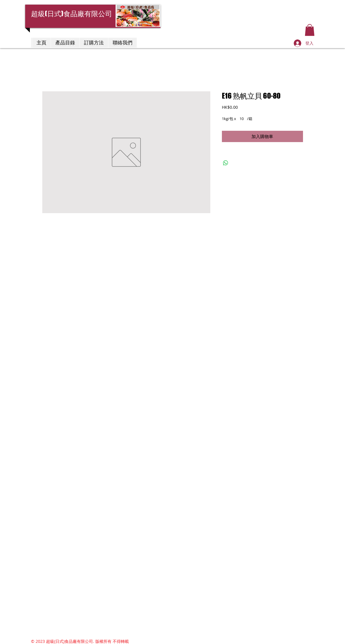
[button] (310, 30)
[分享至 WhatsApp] (226, 163)
